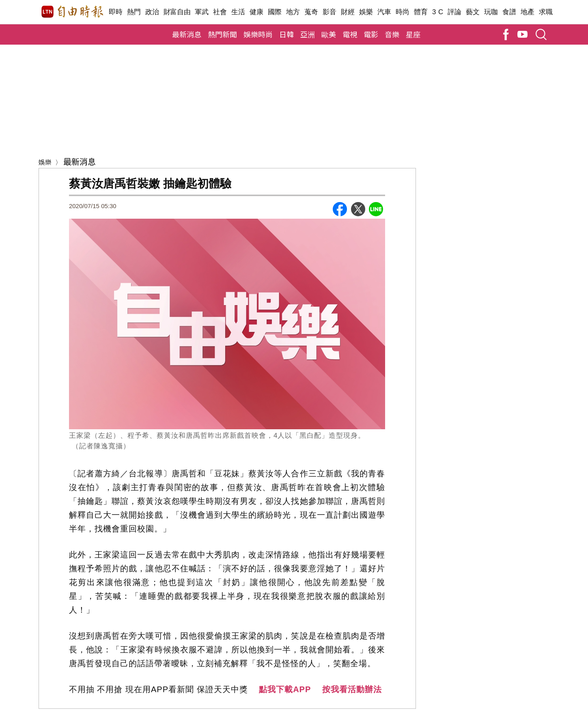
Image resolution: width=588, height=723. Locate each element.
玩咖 (491, 12)
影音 (330, 12)
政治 (152, 12)
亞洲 (308, 34)
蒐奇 (311, 12)
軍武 (202, 12)
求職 (546, 12)
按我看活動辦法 (352, 689)
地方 (293, 12)
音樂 (392, 34)
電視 (350, 34)
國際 (275, 12)
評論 (455, 12)
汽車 (384, 12)
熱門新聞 (222, 34)
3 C (438, 12)
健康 (257, 12)
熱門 (134, 12)
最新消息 (187, 34)
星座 (413, 34)
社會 (220, 12)
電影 (371, 34)
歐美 (329, 34)
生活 (238, 12)
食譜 (509, 12)
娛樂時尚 (258, 34)
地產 (528, 12)
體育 (421, 12)
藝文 (473, 12)
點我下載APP (285, 689)
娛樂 (366, 12)
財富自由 (177, 12)
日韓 (286, 34)
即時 (116, 12)
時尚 (403, 12)
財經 (348, 12)
